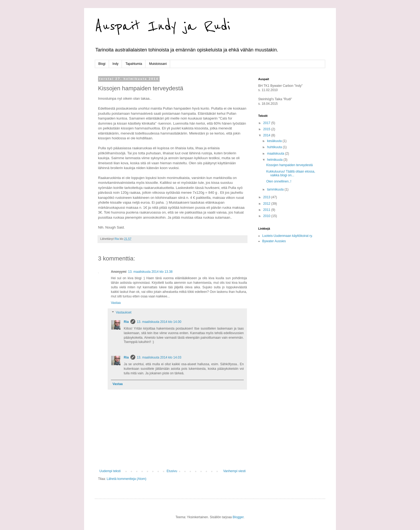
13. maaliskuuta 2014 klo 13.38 (150, 272)
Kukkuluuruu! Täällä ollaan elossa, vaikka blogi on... (291, 173)
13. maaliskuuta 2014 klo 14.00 (159, 322)
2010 (267, 216)
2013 (267, 197)
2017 (267, 123)
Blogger (238, 517)
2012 (267, 204)
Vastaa (116, 303)
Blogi (102, 64)
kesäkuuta (275, 141)
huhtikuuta (275, 147)
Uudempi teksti (110, 471)
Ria (126, 322)
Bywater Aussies (274, 241)
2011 (267, 210)
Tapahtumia (134, 64)
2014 (267, 135)
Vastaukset (123, 312)
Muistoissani (158, 64)
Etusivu (172, 471)
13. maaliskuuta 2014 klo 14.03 (159, 357)
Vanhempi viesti (234, 471)
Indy (116, 64)
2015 (267, 129)
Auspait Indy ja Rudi (163, 26)
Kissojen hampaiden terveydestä (289, 165)
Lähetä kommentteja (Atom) (126, 479)
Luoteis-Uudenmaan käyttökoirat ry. (288, 236)
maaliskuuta (276, 154)
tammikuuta (276, 189)
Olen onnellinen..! (279, 181)
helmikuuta (275, 160)
